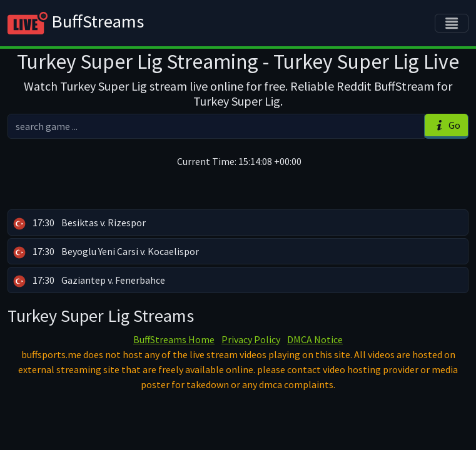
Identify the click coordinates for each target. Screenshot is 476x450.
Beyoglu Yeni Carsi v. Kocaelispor (106, 252)
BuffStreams (76, 23)
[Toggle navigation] (452, 23)
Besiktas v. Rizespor (79, 223)
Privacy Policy (251, 339)
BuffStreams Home (174, 339)
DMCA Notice (315, 339)
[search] (216, 126)
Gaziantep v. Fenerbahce (89, 281)
